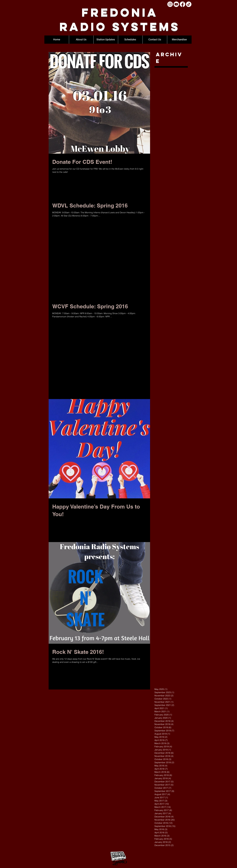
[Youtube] (176, 4)
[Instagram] (170, 4)
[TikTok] (189, 4)
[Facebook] (182, 4)
